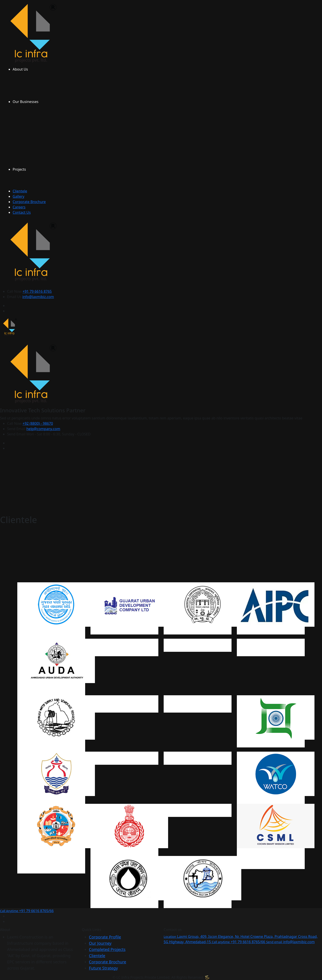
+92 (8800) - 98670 (38, 423)
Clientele (20, 191)
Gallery (19, 196)
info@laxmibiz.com (38, 297)
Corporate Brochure (29, 202)
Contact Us (22, 212)
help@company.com (43, 429)
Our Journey (100, 943)
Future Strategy (103, 968)
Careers (19, 207)
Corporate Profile (105, 937)
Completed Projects (107, 949)
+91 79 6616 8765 (37, 291)
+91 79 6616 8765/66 (27, 911)
